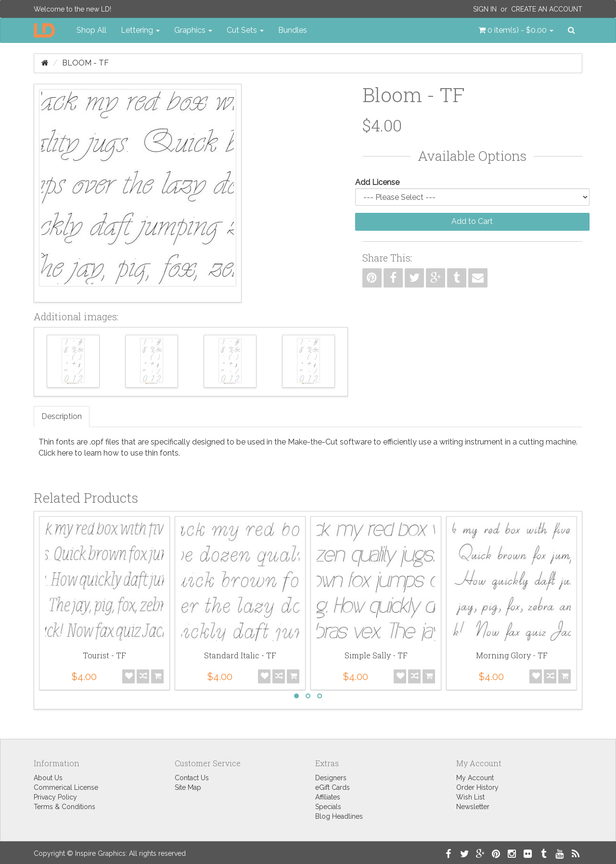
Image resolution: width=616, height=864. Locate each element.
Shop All (91, 30)
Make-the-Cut (313, 442)
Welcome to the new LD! (72, 9)
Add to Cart (472, 221)
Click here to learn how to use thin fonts (109, 453)
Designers (331, 778)
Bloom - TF (85, 63)
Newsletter (473, 807)
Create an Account (547, 9)
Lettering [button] (140, 30)
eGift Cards (333, 787)
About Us (48, 778)
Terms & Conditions (64, 807)
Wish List (470, 797)
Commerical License (66, 787)
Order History (477, 787)
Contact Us (192, 778)
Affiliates (328, 797)
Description (62, 416)
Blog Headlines (339, 816)
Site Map (188, 787)
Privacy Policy (55, 797)
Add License (377, 182)
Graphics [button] (193, 30)
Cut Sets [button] (245, 30)
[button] (516, 30)
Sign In (485, 9)
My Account (475, 778)
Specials (328, 807)
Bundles (293, 30)
